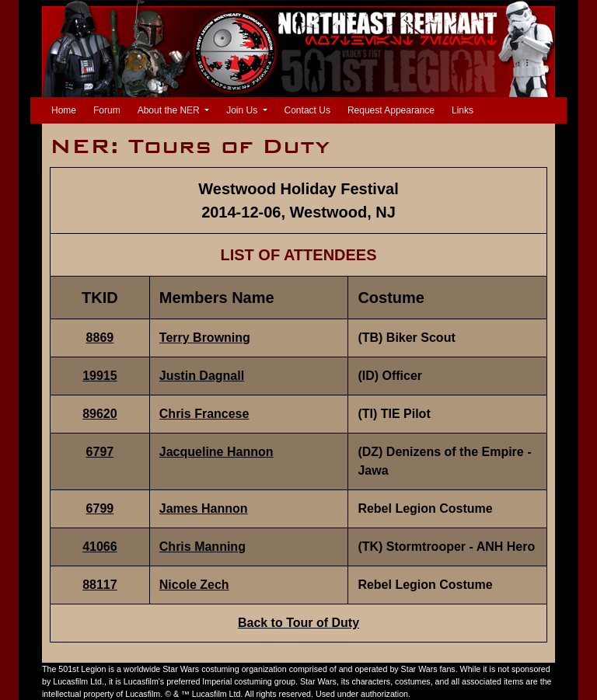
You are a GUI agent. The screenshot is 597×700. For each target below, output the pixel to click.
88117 (100, 585)
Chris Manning (202, 547)
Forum (107, 110)
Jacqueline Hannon (216, 452)
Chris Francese (204, 414)
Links (463, 110)
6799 (100, 508)
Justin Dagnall (202, 376)
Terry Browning (205, 338)
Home (67, 109)
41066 (100, 547)
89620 (100, 414)
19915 (100, 376)
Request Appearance (391, 110)
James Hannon (204, 508)
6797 (100, 452)
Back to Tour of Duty (298, 623)
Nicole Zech (194, 585)
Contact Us (307, 110)
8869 (100, 338)
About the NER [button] (170, 110)
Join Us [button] (243, 110)
